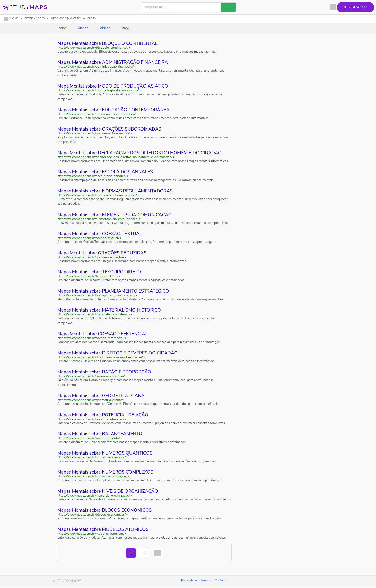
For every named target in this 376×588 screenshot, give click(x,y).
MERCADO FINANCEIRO (66, 19)
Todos (62, 28)
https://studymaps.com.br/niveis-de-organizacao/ (94, 496)
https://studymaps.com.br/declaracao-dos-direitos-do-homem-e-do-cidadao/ (115, 157)
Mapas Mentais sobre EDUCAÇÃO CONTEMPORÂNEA (113, 110)
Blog (125, 28)
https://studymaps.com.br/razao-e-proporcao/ (91, 376)
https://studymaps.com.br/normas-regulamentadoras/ (97, 195)
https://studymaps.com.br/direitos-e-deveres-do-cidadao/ (100, 357)
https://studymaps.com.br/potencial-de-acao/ (91, 419)
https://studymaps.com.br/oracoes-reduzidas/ (91, 257)
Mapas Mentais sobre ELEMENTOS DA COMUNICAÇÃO (115, 215)
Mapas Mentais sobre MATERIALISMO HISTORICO (109, 310)
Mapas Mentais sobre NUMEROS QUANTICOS (105, 453)
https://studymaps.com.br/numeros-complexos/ (92, 476)
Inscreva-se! (349, 7)
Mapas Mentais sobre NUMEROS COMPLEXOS (105, 472)
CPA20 (91, 19)
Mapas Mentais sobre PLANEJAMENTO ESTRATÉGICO (113, 291)
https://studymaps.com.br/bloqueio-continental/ (93, 48)
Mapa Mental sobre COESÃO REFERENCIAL (103, 334)
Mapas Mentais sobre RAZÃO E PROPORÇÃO (104, 372)
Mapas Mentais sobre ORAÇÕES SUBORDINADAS (109, 129)
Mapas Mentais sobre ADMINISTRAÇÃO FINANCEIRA (113, 62)
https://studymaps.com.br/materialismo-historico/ (94, 314)
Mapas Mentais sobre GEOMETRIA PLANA (101, 396)
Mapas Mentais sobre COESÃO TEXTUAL (100, 234)
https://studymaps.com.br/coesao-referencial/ (91, 338)
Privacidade (189, 580)
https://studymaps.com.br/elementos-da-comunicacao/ (98, 219)
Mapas (83, 28)
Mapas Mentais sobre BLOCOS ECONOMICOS (104, 510)
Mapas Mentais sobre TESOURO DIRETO (99, 272)
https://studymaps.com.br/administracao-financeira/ (96, 67)
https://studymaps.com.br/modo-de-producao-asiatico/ (98, 90)
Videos (105, 28)
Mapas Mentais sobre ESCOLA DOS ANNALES (105, 172)
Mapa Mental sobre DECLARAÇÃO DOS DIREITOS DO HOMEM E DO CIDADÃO (139, 153)
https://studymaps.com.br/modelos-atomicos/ (91, 534)
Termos (206, 580)
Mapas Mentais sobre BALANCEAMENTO (100, 434)
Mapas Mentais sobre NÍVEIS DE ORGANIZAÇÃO (108, 491)
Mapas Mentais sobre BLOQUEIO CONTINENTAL (107, 43)
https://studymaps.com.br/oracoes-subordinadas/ (94, 133)
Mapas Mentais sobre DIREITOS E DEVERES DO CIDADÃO (117, 353)
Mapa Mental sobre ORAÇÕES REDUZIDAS (102, 253)
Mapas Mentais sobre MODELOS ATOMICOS (103, 529)
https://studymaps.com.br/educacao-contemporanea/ (97, 114)
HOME (14, 19)
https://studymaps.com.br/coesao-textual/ (88, 238)
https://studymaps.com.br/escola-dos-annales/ (92, 176)
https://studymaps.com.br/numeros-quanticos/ (91, 457)
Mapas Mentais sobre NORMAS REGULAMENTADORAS (115, 191)
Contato (220, 580)
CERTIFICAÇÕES (35, 19)
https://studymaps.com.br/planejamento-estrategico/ (96, 295)
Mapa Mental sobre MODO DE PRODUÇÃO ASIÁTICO (113, 86)
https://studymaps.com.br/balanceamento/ (89, 438)
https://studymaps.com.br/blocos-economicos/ (91, 515)
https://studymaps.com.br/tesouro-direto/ (88, 276)
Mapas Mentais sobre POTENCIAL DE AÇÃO (103, 415)
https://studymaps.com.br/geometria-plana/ (90, 400)
